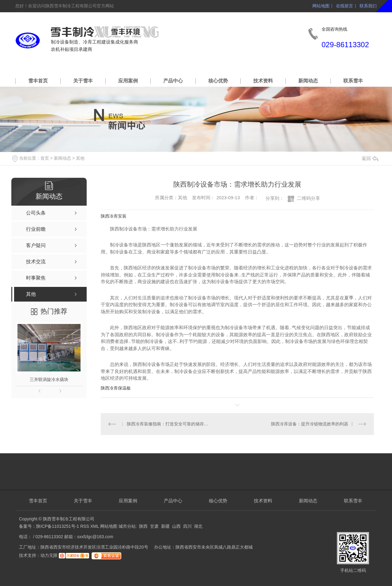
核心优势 (218, 81)
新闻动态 (308, 81)
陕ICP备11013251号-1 (58, 526)
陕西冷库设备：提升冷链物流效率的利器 (310, 424)
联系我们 (368, 6)
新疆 (165, 526)
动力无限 (49, 555)
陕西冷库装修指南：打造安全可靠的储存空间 (169, 424)
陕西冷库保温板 (116, 388)
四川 (187, 526)
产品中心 (173, 81)
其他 (80, 158)
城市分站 (127, 526)
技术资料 (263, 81)
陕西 (143, 526)
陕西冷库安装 (114, 216)
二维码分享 (309, 198)
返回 (370, 158)
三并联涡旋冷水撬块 (49, 379)
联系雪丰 (353, 81)
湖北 (198, 526)
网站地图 (321, 6)
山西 (176, 526)
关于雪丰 (83, 81)
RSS (85, 526)
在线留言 (345, 6)
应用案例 (128, 81)
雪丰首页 (38, 81)
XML (95, 526)
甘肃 (154, 526)
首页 (45, 158)
